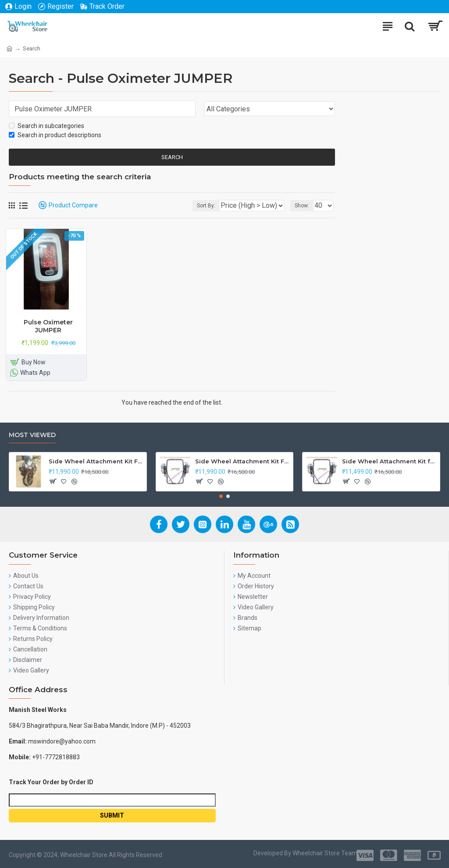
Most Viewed (32, 435)
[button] (221, 496)
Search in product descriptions (55, 135)
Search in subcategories (46, 126)
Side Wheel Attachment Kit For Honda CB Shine (96, 461)
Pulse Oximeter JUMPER (48, 326)
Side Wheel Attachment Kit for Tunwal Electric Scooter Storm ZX (389, 461)
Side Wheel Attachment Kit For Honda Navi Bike (242, 461)
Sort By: (206, 206)
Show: (302, 206)
